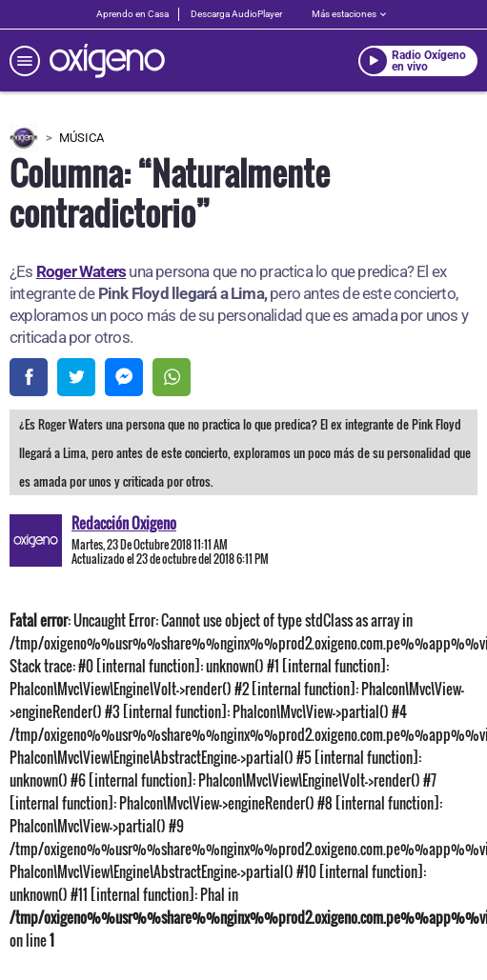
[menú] (25, 61)
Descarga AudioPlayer (236, 14)
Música (81, 138)
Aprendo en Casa (132, 14)
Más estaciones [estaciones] (349, 14)
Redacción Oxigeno (124, 523)
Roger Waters (81, 271)
